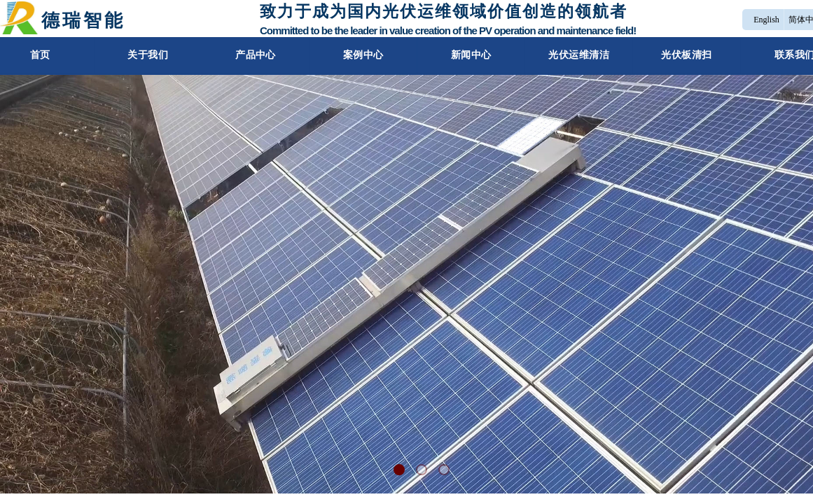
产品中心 (251, 55)
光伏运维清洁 (583, 55)
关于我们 (141, 55)
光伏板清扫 (693, 55)
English (766, 20)
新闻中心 (472, 55)
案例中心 (362, 55)
